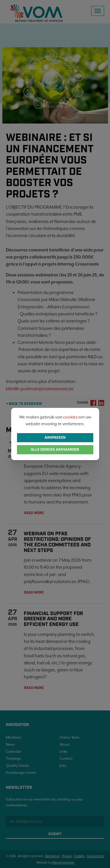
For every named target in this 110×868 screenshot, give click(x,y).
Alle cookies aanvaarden (55, 450)
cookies (70, 417)
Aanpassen (55, 438)
